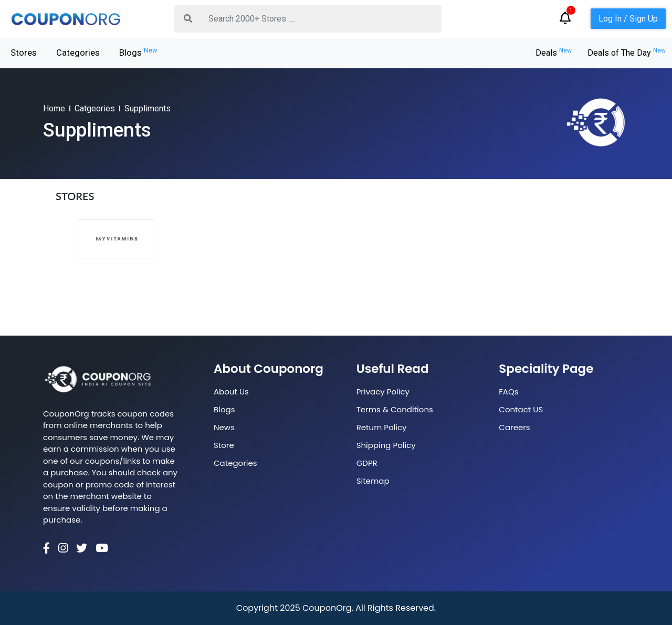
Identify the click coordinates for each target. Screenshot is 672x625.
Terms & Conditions (395, 409)
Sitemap (373, 481)
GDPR (367, 463)
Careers (514, 427)
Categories (78, 53)
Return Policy (382, 427)
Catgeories (95, 108)
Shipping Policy (386, 445)
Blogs (138, 52)
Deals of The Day (627, 53)
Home (54, 108)
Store (224, 445)
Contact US (521, 409)
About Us (231, 392)
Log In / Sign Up (628, 19)
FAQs (508, 392)
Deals (554, 53)
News (224, 427)
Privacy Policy (383, 392)
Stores (24, 53)
